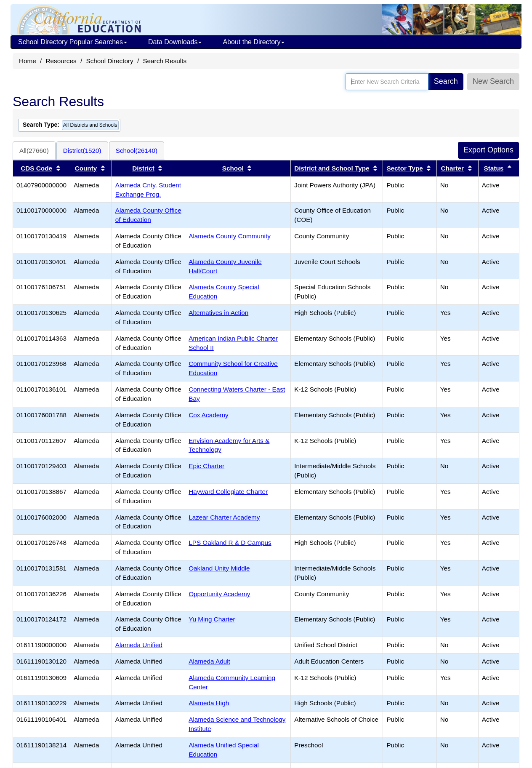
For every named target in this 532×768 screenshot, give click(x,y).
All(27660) (34, 151)
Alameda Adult (209, 661)
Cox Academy (208, 415)
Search (446, 81)
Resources (61, 61)
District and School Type (332, 168)
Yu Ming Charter (212, 619)
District (143, 168)
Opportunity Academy (219, 594)
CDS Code (36, 168)
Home (28, 61)
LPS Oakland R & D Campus (230, 543)
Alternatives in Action (218, 313)
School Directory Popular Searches (73, 42)
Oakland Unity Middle (219, 568)
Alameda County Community (230, 236)
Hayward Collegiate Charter (228, 492)
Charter (452, 168)
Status (494, 168)
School (233, 168)
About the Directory (254, 42)
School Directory (109, 61)
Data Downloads (175, 42)
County (86, 168)
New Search (493, 81)
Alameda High (209, 703)
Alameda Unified (139, 645)
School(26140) (137, 151)
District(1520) (82, 151)
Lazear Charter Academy (224, 517)
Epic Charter (206, 466)
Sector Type (404, 168)
